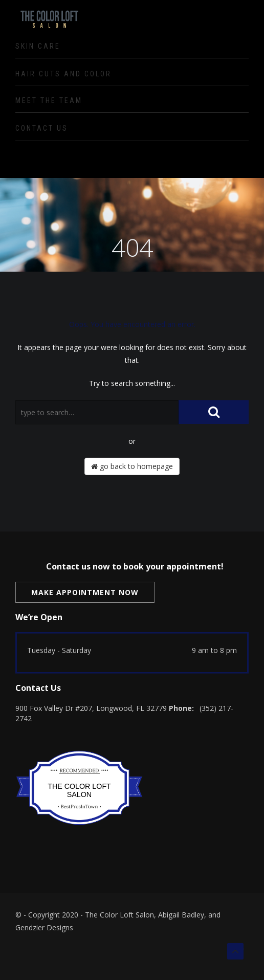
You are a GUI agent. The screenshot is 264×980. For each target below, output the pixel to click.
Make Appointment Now (85, 592)
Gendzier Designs (44, 927)
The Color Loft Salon (79, 790)
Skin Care (38, 46)
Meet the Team (49, 100)
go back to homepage (132, 466)
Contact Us (42, 128)
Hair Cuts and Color (63, 74)
